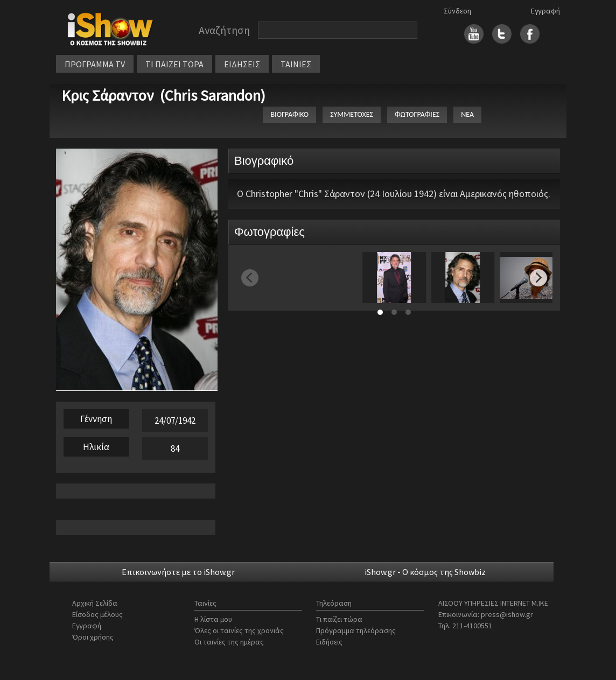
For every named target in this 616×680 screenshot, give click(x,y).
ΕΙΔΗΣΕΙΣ (242, 64)
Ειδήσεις (329, 642)
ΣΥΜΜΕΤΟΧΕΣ (352, 114)
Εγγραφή (545, 11)
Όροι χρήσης (93, 637)
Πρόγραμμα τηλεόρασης (356, 630)
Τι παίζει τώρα (339, 619)
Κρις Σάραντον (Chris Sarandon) (163, 95)
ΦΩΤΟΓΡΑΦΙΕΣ (417, 114)
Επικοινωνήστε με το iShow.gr (178, 572)
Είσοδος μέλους (97, 614)
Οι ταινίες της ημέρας (229, 642)
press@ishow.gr (507, 614)
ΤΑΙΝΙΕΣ (296, 64)
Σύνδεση (457, 11)
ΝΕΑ (467, 114)
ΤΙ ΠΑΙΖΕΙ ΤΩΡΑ (174, 64)
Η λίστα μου (213, 619)
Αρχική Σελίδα (95, 603)
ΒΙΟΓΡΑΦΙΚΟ (289, 114)
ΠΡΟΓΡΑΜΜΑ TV (95, 64)
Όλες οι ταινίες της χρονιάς (239, 630)
